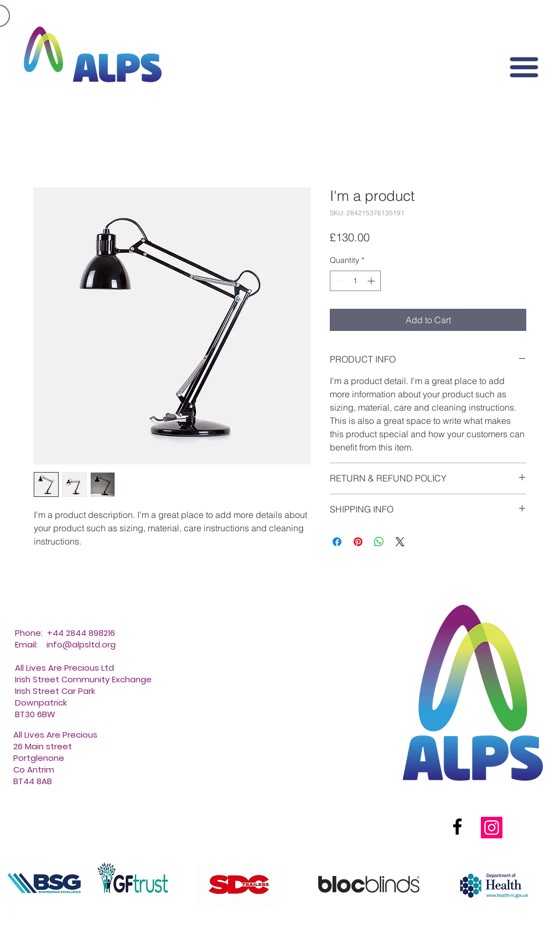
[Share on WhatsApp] (379, 542)
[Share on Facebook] (337, 542)
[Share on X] (400, 542)
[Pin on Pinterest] (358, 542)
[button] (524, 67)
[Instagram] (492, 828)
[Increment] (372, 281)
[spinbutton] (355, 281)
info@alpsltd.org (81, 644)
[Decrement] (338, 281)
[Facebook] (457, 826)
